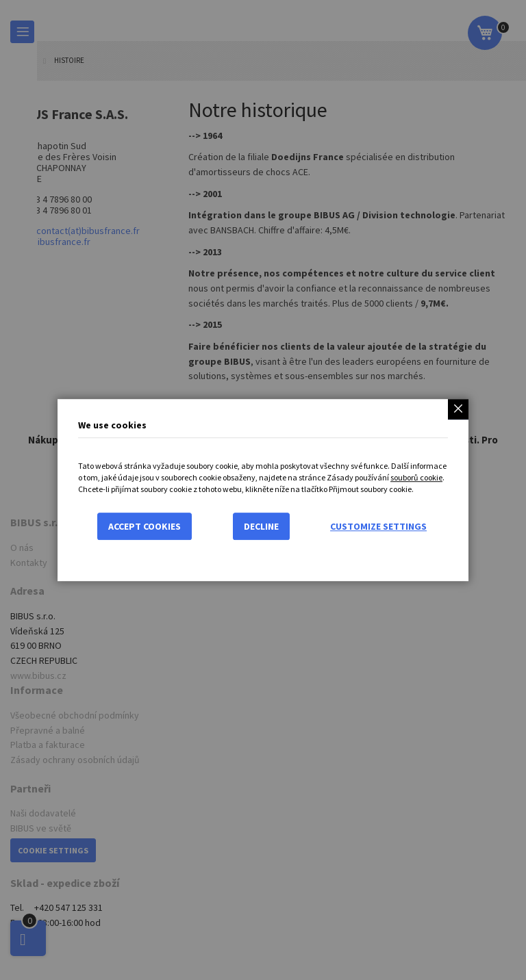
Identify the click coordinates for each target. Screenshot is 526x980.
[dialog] (263, 490)
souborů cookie (416, 477)
